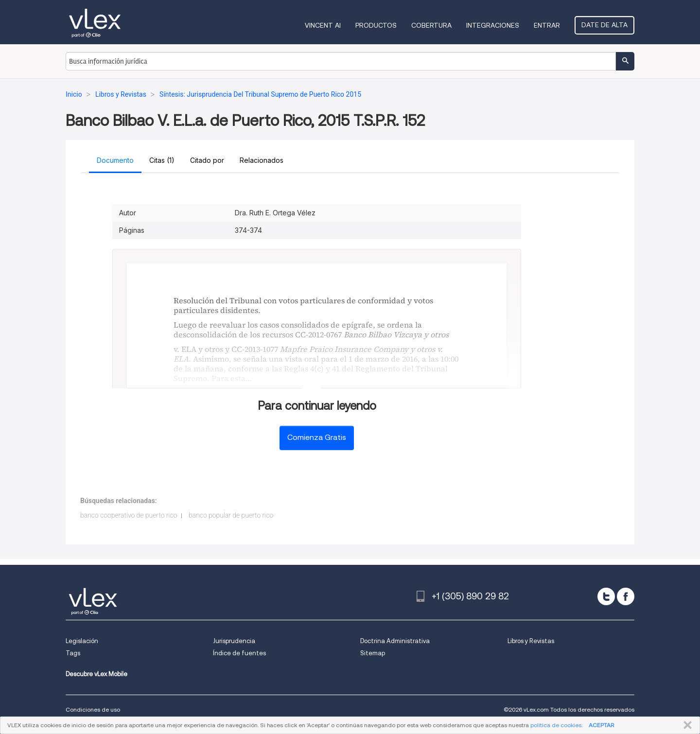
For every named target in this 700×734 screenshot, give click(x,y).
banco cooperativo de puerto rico (129, 515)
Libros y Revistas (531, 641)
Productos (376, 25)
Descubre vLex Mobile (96, 674)
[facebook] (626, 596)
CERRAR (686, 725)
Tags (73, 653)
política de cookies (556, 725)
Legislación (82, 641)
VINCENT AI (323, 25)
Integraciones (493, 25)
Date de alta (604, 25)
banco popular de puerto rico (231, 515)
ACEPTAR (601, 725)
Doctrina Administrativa (395, 641)
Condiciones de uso (93, 709)
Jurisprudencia (234, 641)
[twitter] (606, 596)
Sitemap (373, 653)
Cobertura (431, 25)
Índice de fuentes (239, 653)
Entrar (547, 25)
